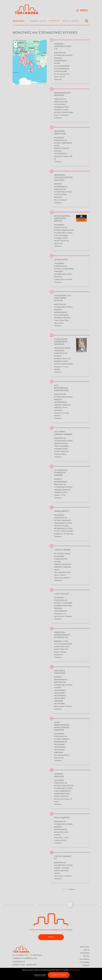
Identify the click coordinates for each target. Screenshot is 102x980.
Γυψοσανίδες (67, 603)
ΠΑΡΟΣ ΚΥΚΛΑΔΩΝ (61, 446)
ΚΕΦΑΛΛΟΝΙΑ (59, 647)
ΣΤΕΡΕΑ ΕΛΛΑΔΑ (60, 71)
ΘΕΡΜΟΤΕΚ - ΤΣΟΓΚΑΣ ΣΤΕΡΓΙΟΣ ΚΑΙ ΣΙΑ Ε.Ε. (63, 178)
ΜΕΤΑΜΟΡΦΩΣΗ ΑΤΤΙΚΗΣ (63, 528)
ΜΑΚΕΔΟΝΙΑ (59, 701)
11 (52, 466)
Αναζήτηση (87, 21)
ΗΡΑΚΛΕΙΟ (58, 408)
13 (52, 546)
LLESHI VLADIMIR (62, 550)
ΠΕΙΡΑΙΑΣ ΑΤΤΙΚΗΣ (61, 110)
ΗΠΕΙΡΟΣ (57, 835)
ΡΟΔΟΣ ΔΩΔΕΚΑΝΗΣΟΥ (63, 791)
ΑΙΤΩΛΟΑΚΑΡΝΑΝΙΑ (61, 69)
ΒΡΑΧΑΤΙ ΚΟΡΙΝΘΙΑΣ (62, 148)
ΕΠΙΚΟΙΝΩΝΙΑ (85, 962)
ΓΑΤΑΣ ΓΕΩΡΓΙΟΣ (62, 818)
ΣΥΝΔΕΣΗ (86, 965)
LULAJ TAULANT (62, 594)
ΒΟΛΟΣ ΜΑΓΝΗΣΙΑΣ (61, 315)
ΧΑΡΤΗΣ (86, 950)
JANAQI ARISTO (61, 511)
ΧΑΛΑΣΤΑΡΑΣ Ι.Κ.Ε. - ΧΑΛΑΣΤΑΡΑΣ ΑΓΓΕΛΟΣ (64, 298)
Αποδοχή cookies (59, 976)
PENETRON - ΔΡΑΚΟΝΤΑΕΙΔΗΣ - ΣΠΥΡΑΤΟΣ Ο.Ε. (63, 635)
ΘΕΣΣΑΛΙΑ (58, 197)
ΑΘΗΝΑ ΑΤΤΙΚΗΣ (60, 359)
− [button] (16, 46)
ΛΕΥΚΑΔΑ (58, 274)
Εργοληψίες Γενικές (62, 554)
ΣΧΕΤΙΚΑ (86, 956)
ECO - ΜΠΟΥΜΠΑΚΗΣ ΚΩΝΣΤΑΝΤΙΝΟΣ (62, 388)
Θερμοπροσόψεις (61, 443)
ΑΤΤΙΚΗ (57, 112)
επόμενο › (73, 889)
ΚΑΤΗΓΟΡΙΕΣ (85, 947)
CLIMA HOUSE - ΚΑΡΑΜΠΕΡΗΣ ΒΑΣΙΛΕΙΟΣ (61, 342)
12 (52, 507)
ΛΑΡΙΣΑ (57, 195)
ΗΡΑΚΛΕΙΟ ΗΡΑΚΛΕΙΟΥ (62, 405)
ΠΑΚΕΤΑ (51, 937)
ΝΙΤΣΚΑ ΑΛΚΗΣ (61, 260)
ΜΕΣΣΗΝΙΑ (58, 608)
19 (52, 814)
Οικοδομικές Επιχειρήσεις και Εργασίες (61, 140)
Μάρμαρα (58, 641)
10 (52, 428)
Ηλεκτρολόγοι (60, 99)
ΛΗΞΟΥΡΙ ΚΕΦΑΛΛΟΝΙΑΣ (63, 644)
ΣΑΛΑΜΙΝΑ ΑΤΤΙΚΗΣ (62, 107)
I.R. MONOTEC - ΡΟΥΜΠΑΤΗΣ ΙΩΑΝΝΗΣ (61, 473)
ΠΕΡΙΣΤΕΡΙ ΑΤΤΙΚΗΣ (61, 526)
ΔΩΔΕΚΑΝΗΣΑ (59, 794)
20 (52, 853)
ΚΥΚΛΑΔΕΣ (58, 238)
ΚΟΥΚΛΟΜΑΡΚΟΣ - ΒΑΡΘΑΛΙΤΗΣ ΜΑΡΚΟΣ (63, 219)
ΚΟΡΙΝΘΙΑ (58, 151)
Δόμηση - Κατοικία (62, 868)
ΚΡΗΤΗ (65, 408)
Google (44, 84)
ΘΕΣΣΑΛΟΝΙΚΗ (60, 698)
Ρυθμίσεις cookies (40, 976)
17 (52, 719)
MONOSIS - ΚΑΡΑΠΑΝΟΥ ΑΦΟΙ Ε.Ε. (63, 46)
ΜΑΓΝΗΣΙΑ (58, 318)
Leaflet (33, 84)
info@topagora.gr (19, 962)
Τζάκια (65, 641)
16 (52, 667)
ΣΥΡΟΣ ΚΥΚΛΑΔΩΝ (61, 236)
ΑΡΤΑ (66, 832)
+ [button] (16, 43)
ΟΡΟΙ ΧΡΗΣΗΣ (84, 959)
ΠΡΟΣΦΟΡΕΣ (85, 953)
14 (52, 590)
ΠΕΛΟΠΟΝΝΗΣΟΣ (61, 154)
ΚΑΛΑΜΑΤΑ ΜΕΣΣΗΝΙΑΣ (63, 606)
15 (52, 629)
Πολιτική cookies (74, 971)
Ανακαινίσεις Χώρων (62, 348)
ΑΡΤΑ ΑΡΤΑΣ (59, 832)
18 (52, 770)
